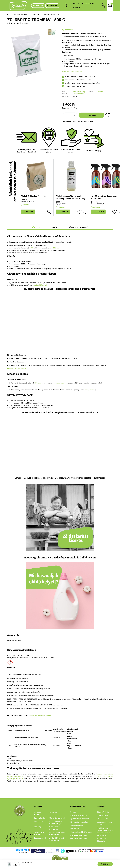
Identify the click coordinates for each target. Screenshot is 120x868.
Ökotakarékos (79, 94)
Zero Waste (53, 812)
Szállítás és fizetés (76, 825)
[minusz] (66, 115)
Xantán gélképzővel (40, 285)
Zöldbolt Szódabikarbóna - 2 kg (33, 196)
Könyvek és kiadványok (57, 818)
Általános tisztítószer (52, 15)
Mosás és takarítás (21, 15)
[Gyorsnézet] (49, 212)
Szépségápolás (39, 818)
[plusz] (75, 115)
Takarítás (36, 15)
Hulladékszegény (79, 92)
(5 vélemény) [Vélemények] (24, 23)
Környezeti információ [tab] (78, 227)
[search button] (66, 6)
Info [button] (74, 4)
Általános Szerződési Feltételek (81, 832)
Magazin (76, 7)
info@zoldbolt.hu (103, 819)
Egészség (37, 827)
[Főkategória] (8, 15)
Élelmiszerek (38, 821)
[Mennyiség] (70, 115)
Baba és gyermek (40, 838)
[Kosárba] (91, 115)
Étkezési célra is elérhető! (16, 369)
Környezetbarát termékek (79, 822)
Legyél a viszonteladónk (78, 815)
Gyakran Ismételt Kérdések (79, 819)
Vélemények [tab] (55, 227)
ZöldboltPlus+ (88, 4)
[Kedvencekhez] (108, 115)
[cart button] (110, 6)
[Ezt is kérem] (28, 212)
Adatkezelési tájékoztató (79, 835)
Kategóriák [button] (52, 5)
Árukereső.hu (23, 852)
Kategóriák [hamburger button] (38, 6)
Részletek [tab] (36, 227)
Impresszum (74, 829)
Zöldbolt (101, 92)
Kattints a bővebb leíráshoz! (72, 72)
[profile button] (103, 6)
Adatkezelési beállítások (78, 839)
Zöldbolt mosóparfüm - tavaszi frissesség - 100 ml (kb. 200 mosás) (70, 197)
